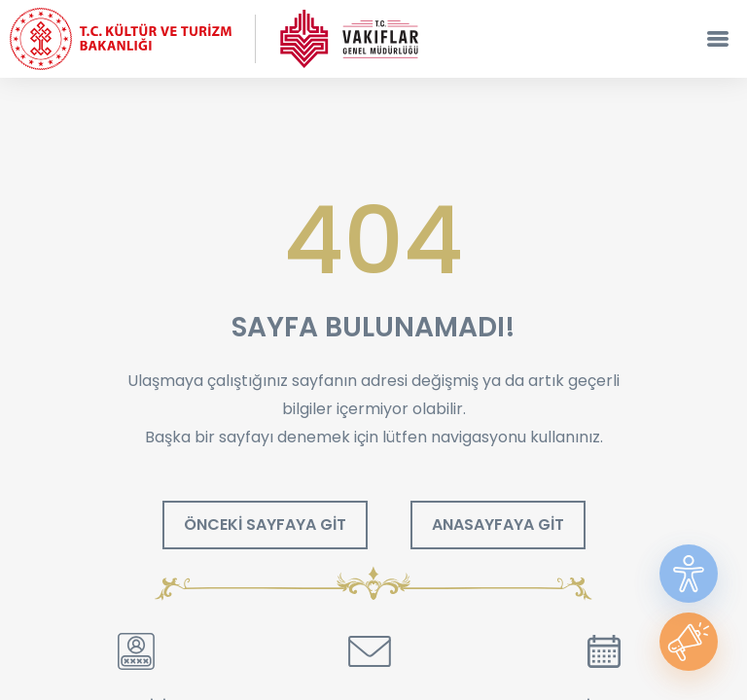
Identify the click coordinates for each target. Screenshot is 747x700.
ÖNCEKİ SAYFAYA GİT (265, 525)
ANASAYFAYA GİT (498, 525)
